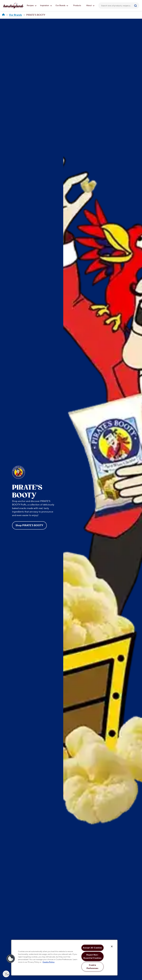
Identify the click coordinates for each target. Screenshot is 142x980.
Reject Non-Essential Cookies (92, 956)
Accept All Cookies (92, 948)
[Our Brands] (15, 15)
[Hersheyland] (3, 15)
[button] (11, 959)
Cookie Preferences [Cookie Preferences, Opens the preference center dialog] (92, 967)
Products (77, 6)
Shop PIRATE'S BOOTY (29, 525)
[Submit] (136, 6)
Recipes (32, 6)
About (90, 6)
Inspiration (46, 6)
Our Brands (62, 6)
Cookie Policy (49, 962)
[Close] (112, 946)
